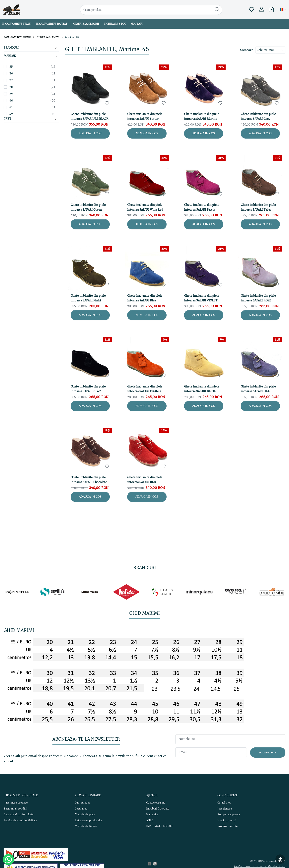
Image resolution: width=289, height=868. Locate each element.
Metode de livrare (86, 826)
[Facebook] (151, 864)
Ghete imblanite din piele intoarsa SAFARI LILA (258, 389)
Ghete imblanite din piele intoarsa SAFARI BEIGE (202, 389)
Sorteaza (247, 50)
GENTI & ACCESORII (86, 24)
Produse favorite (228, 826)
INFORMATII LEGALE (160, 826)
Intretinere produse (16, 803)
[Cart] (272, 10)
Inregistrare (225, 809)
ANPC (150, 820)
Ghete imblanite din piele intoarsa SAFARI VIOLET (202, 298)
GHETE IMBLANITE (48, 37)
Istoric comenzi (227, 820)
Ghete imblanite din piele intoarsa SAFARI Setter (145, 116)
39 (11, 94)
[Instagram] (156, 864)
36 (11, 73)
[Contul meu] (261, 10)
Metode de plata (85, 814)
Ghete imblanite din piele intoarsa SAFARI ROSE (258, 298)
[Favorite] (252, 10)
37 (11, 80)
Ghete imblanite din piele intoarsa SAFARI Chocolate (89, 480)
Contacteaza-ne (156, 803)
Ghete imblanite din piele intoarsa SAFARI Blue (145, 298)
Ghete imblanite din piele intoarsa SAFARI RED (145, 480)
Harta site (152, 814)
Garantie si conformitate (19, 814)
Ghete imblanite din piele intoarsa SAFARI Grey (258, 116)
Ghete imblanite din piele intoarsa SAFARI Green (88, 207)
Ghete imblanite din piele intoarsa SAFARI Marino (202, 116)
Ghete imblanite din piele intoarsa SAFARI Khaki (88, 298)
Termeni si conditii (15, 809)
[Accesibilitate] (280, 859)
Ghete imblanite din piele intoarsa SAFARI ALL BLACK (89, 116)
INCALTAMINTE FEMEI (17, 37)
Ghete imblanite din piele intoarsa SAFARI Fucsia (202, 207)
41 (11, 107)
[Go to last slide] (10, 592)
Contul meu (224, 803)
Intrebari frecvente (158, 809)
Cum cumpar (82, 803)
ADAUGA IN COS (90, 133)
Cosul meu (81, 809)
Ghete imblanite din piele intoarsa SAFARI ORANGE (145, 389)
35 (11, 67)
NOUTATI (137, 24)
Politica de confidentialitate (20, 820)
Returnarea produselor (89, 820)
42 (11, 114)
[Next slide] (279, 592)
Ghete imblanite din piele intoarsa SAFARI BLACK (88, 389)
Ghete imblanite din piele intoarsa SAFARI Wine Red (145, 207)
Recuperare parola (229, 814)
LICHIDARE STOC (115, 24)
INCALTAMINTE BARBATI (52, 24)
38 (11, 87)
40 (11, 101)
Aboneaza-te (268, 752)
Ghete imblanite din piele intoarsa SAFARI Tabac (258, 207)
